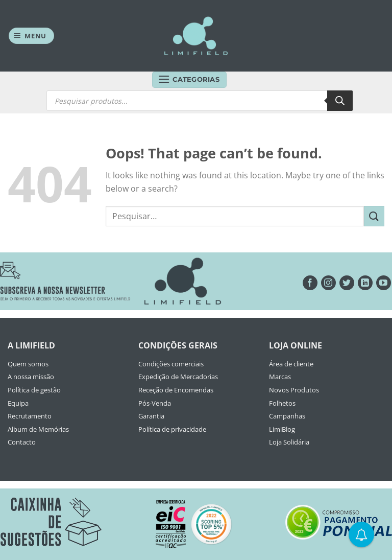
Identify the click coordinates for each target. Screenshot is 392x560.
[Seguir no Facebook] (310, 283)
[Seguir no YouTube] (384, 283)
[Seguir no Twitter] (347, 283)
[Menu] (32, 36)
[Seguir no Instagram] (328, 283)
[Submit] (374, 216)
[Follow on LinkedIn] (365, 283)
